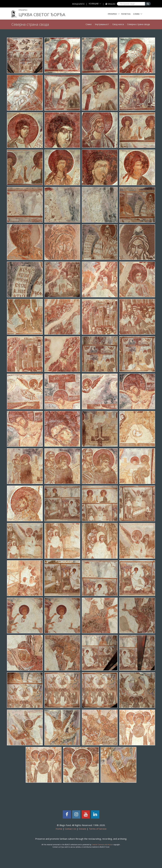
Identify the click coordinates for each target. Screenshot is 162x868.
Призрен (114, 14)
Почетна (126, 14)
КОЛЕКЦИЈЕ (94, 4)
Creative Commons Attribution (102, 845)
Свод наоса (118, 24)
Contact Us (70, 829)
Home (59, 829)
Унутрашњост (102, 24)
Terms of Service (98, 829)
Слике (136, 14)
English (112, 4)
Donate (82, 829)
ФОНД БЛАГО (78, 4)
